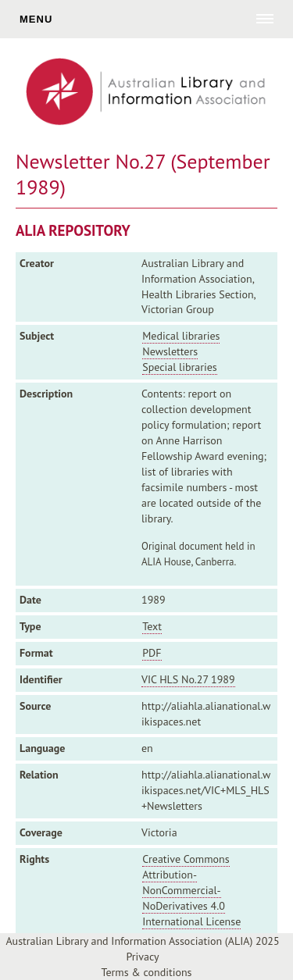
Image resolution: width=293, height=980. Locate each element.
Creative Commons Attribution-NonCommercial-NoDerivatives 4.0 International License (191, 890)
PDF (152, 653)
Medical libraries (181, 336)
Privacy (142, 957)
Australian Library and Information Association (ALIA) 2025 (142, 941)
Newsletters (170, 351)
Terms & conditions (147, 972)
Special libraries (179, 367)
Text (152, 626)
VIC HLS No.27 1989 (188, 679)
